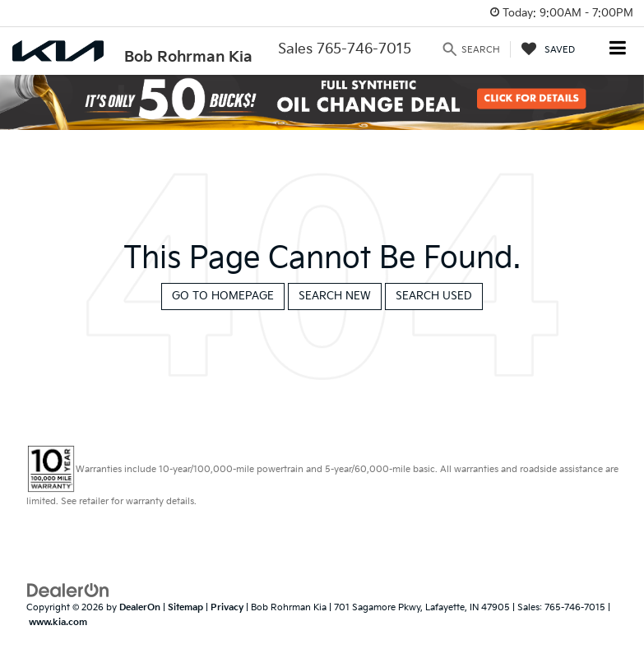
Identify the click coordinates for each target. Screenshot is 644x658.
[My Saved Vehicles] (548, 49)
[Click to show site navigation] (618, 50)
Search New (335, 296)
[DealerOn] (68, 590)
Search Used (434, 296)
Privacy (227, 607)
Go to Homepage (223, 296)
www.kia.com (58, 622)
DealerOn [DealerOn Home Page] (140, 607)
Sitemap (185, 607)
